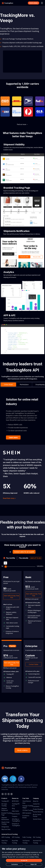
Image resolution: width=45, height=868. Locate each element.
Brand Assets (16, 814)
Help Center (15, 811)
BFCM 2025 (15, 801)
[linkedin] (3, 794)
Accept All (24, 860)
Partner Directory (38, 812)
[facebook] (6, 794)
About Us (36, 801)
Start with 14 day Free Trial (12, 597)
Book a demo (22, 750)
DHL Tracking (37, 837)
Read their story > (9, 498)
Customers (36, 807)
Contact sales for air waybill (24, 552)
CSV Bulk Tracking (28, 810)
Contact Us (36, 804)
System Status (37, 819)
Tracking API (5, 801)
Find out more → (22, 124)
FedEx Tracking (27, 837)
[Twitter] (9, 794)
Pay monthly (11, 558)
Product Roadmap (38, 809)
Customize (15, 864)
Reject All (34, 864)
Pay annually (24, 558)
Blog (13, 808)
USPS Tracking (6, 837)
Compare (15, 816)
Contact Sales (34, 664)
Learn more (13, 437)
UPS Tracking (16, 837)
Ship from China (6, 829)
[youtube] (12, 794)
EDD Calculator (27, 813)
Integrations (5, 827)
